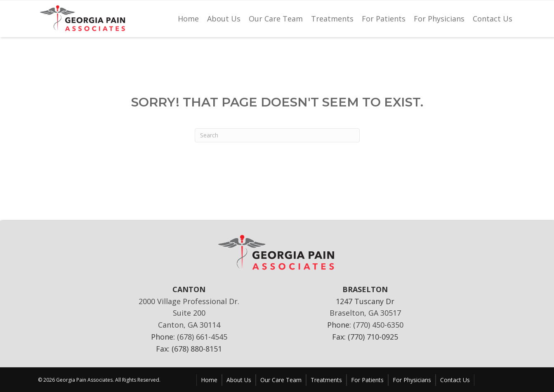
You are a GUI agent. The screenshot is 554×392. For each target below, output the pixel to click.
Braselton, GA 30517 (365, 313)
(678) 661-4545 (202, 337)
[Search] (277, 135)
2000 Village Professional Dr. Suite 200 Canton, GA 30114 (189, 313)
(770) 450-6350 (378, 325)
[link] (188, 19)
